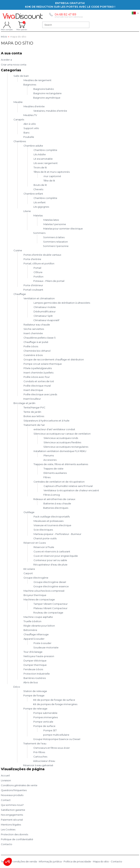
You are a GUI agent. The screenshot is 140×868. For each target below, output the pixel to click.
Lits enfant (40, 202)
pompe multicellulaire (56, 735)
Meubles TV (30, 115)
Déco (17, 687)
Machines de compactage (39, 599)
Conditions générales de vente (19, 785)
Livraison (6, 780)
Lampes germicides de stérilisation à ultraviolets (62, 303)
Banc (27, 133)
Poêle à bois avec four (37, 377)
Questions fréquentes (14, 790)
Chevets (38, 189)
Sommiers (39, 233)
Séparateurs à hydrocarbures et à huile (46, 421)
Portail (37, 268)
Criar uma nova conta (14, 65)
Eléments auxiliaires (55, 473)
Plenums (49, 455)
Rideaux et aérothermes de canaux (54, 499)
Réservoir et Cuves (35, 543)
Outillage (29, 512)
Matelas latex (51, 220)
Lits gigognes (41, 207)
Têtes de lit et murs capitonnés (52, 172)
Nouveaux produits (12, 795)
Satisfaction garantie (13, 810)
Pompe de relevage (35, 709)
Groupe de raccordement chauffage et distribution (54, 359)
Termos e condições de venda (19, 861)
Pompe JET (50, 730)
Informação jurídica (50, 861)
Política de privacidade (77, 861)
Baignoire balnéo (44, 89)
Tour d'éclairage (33, 652)
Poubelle (29, 137)
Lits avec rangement (46, 163)
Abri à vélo (30, 124)
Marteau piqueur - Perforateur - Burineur (57, 534)
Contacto (7, 844)
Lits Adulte (40, 154)
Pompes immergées (46, 717)
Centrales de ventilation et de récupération (59, 482)
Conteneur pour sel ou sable (50, 560)
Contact (6, 800)
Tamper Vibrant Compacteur (51, 604)
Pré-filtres (39, 752)
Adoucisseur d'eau (44, 761)
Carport (28, 573)
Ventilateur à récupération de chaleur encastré (71, 490)
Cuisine (18, 250)
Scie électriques (43, 530)
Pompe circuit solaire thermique (43, 364)
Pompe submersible (45, 713)
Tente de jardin (32, 412)
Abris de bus (31, 682)
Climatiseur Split (43, 316)
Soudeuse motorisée (46, 647)
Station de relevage (35, 691)
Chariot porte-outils (45, 538)
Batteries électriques (56, 508)
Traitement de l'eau (35, 743)
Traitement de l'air (34, 425)
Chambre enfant (33, 194)
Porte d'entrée (32, 259)
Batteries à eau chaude (57, 503)
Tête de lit (49, 181)
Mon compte (7, 25)
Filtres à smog (52, 495)
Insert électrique (33, 390)
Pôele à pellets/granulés (38, 368)
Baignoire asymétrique (47, 98)
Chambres (20, 141)
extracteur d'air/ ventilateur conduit (54, 429)
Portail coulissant (33, 290)
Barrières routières (35, 678)
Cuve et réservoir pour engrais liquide (56, 556)
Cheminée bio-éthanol (37, 351)
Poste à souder (42, 643)
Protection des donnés (14, 834)
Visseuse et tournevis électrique (52, 525)
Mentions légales (11, 825)
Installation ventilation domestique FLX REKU (60, 451)
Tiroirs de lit (40, 167)
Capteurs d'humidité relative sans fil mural (68, 486)
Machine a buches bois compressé (44, 591)
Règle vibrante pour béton (39, 626)
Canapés (19, 119)
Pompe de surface (44, 726)
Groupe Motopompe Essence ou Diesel (57, 739)
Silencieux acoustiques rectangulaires (66, 447)
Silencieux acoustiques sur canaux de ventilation (62, 434)
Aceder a (6, 60)
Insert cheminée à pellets (38, 373)
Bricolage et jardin (24, 403)
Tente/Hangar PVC (34, 407)
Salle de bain (21, 76)
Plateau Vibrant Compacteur (50, 608)
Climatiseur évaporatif (46, 320)
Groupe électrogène (36, 578)
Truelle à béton (32, 621)
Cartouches (40, 757)
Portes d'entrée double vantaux (42, 255)
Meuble (18, 102)
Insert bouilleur (32, 399)
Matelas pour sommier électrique (63, 229)
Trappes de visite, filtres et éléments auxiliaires (61, 464)
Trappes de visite (54, 469)
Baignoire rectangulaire (47, 93)
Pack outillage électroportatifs (52, 517)
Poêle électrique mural (37, 386)
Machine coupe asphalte (38, 617)
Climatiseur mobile (45, 307)
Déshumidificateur (45, 311)
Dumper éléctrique (35, 661)
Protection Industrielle (37, 674)
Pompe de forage (34, 695)
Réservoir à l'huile (44, 547)
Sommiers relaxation (56, 242)
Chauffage (20, 294)
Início (4, 37)
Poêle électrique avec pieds (40, 394)
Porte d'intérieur (33, 285)
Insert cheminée (33, 333)
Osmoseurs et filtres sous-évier (52, 748)
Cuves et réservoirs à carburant (52, 551)
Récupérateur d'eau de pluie (50, 565)
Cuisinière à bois (33, 355)
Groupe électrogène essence (51, 586)
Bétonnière (30, 630)
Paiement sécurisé (12, 820)
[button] (8, 862)
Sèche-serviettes (34, 329)
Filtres (47, 477)
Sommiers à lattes (54, 237)
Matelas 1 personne (55, 224)
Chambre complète (45, 150)
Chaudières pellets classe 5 (39, 338)
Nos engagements (12, 815)
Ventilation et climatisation (39, 298)
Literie (27, 211)
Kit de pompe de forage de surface (54, 700)
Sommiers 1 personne (56, 246)
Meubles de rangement (37, 80)
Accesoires (50, 460)
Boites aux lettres (34, 416)
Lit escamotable (43, 159)
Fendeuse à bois (33, 669)
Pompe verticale (43, 722)
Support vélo (31, 128)
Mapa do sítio (101, 861)
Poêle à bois (31, 346)
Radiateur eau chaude (37, 325)
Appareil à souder (34, 639)
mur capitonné (52, 176)
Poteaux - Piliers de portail (49, 281)
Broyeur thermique (35, 595)
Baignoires (30, 85)
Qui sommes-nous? (12, 805)
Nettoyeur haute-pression (39, 656)
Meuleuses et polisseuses (48, 521)
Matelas (38, 215)
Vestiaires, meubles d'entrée (50, 111)
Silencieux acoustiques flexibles (62, 442)
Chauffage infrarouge (36, 634)
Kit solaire (29, 569)
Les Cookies (8, 829)
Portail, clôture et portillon (39, 263)
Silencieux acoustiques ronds (61, 438)
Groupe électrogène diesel (50, 582)
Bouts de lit (40, 185)
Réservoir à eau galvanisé (38, 765)
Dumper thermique (35, 665)
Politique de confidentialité (17, 839)
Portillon (38, 277)
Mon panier (22, 25)
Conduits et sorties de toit (39, 381)
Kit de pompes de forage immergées (55, 704)
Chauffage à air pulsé (36, 342)
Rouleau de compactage (48, 613)
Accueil (5, 775)
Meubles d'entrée (34, 106)
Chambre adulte (33, 146)
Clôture (38, 272)
